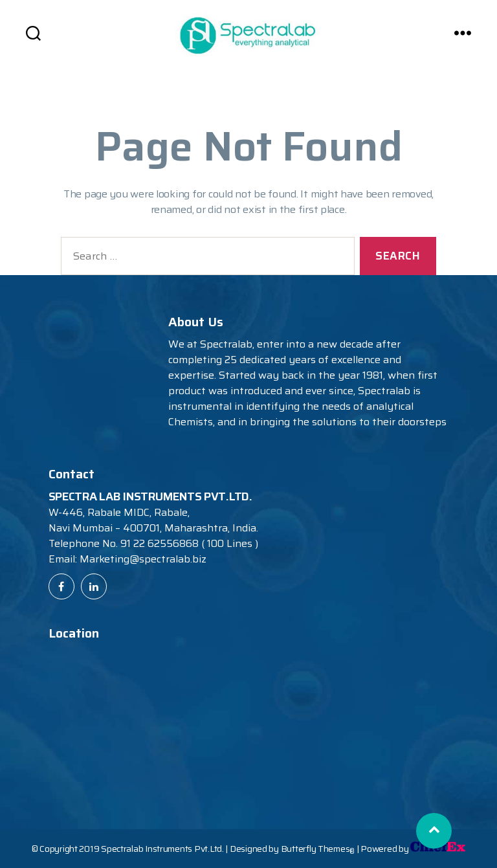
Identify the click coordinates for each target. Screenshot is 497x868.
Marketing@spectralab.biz (143, 559)
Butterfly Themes (318, 849)
